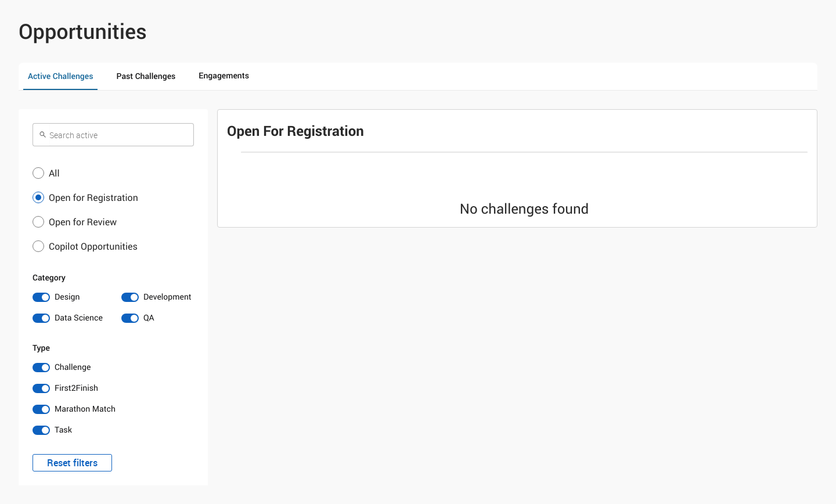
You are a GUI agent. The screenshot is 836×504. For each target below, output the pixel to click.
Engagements (224, 76)
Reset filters (72, 463)
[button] (113, 173)
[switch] (69, 297)
